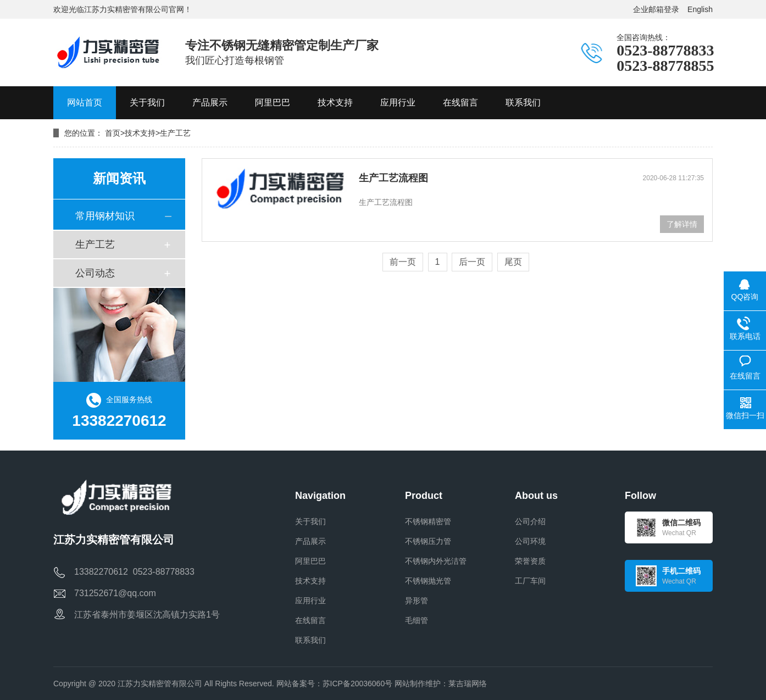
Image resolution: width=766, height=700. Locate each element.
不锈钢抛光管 (428, 581)
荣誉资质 (530, 561)
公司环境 (530, 541)
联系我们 (310, 640)
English (700, 9)
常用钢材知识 (105, 216)
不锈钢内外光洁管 (436, 561)
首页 (113, 133)
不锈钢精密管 (428, 521)
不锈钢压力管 (428, 541)
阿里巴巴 (310, 561)
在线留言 (310, 620)
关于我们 (310, 521)
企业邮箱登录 (656, 9)
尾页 (513, 262)
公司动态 (95, 273)
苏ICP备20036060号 (358, 684)
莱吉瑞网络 (468, 684)
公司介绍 (530, 521)
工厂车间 (530, 581)
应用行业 (310, 601)
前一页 (403, 262)
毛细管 (417, 620)
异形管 (417, 601)
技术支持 (140, 133)
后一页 (472, 262)
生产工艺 (175, 133)
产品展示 (310, 541)
